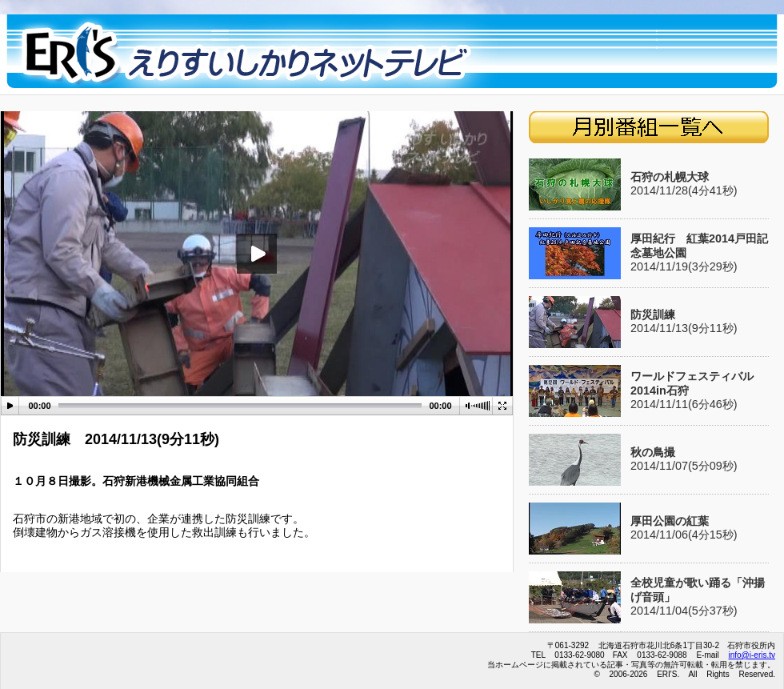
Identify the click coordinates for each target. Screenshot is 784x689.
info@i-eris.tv (752, 655)
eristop (248, 54)
